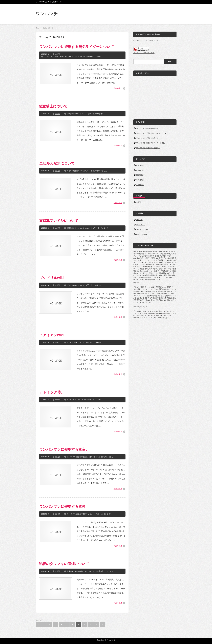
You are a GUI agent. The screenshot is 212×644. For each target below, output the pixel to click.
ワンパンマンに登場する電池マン (148, 148)
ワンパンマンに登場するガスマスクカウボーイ (153, 133)
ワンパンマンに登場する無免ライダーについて (77, 47)
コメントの (142, 229)
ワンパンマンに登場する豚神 (62, 507)
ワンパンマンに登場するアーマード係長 (150, 143)
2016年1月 (140, 170)
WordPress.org (142, 234)
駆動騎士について (53, 106)
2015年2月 (140, 175)
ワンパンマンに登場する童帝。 (64, 449)
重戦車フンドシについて (59, 221)
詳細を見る (118, 88)
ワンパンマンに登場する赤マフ (147, 138)
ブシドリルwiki (51, 278)
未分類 (58, 54)
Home (38, 28)
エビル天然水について (57, 163)
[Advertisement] (155, 96)
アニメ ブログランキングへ (144, 53)
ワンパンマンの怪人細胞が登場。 (148, 128)
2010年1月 (140, 185)
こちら (174, 300)
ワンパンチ (47, 14)
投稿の (140, 225)
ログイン (139, 220)
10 (96, 624)
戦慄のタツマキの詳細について (64, 564)
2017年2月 (140, 165)
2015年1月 (140, 180)
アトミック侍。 (52, 392)
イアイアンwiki (51, 335)
